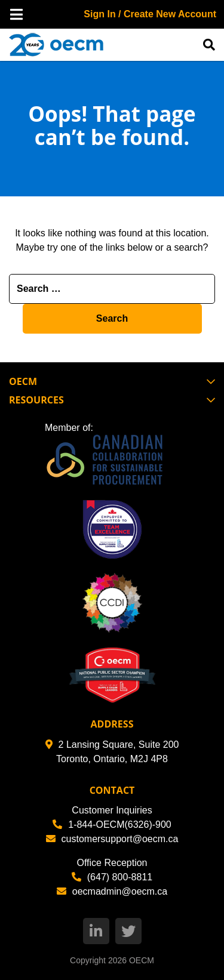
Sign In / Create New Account (150, 14)
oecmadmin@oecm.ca (112, 891)
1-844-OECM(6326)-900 (112, 825)
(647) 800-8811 (112, 877)
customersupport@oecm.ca (112, 839)
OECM (142, 960)
